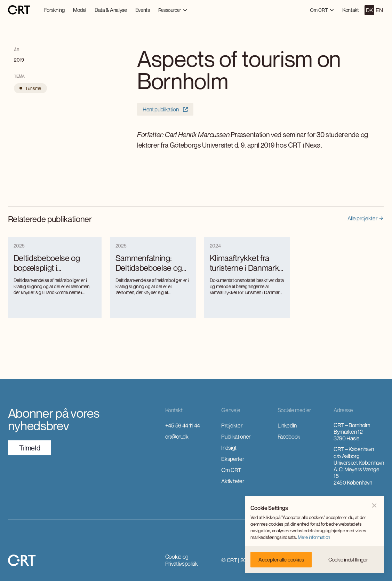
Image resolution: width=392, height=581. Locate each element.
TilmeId (30, 448)
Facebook (289, 437)
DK (369, 10)
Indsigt (229, 448)
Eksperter (233, 459)
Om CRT (231, 470)
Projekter (232, 425)
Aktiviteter (233, 481)
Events (143, 10)
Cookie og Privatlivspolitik (182, 560)
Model (80, 10)
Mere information (314, 537)
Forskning (54, 10)
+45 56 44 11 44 (183, 425)
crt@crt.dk (177, 437)
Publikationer (236, 437)
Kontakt (351, 10)
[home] (19, 10)
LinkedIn (287, 425)
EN (379, 10)
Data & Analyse (111, 10)
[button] (173, 10)
